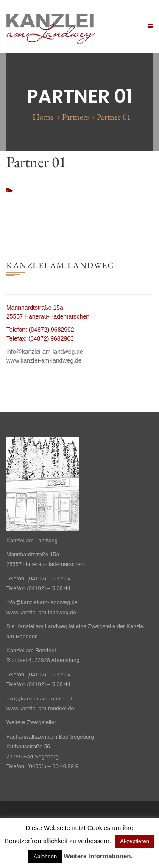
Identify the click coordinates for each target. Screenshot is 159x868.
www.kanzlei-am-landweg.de (44, 360)
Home (43, 117)
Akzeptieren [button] (135, 841)
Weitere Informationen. (98, 856)
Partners (75, 117)
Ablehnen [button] (45, 856)
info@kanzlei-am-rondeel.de (41, 699)
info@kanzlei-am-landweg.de (45, 352)
